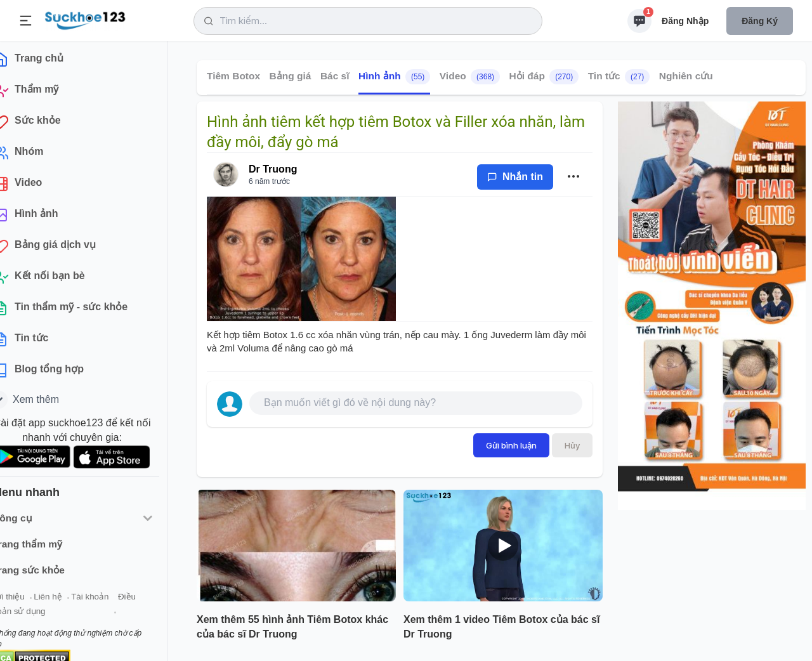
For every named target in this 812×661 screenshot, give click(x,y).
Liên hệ (70, 602)
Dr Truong (273, 169)
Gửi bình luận (511, 445)
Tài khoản (113, 602)
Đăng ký (760, 21)
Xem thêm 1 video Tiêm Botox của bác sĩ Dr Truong (501, 627)
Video (470, 77)
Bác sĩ (335, 76)
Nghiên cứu (686, 76)
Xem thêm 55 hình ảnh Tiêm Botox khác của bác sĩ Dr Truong (292, 627)
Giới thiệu (29, 602)
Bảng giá (291, 76)
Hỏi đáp (544, 77)
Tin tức (619, 77)
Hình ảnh (394, 77)
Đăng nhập (685, 21)
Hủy (572, 445)
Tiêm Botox (233, 76)
